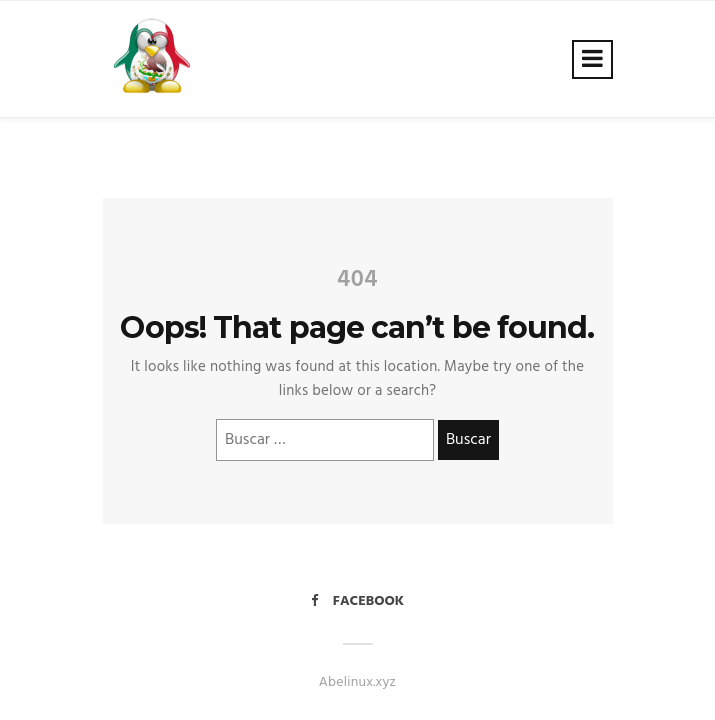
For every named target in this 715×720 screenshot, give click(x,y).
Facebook (357, 601)
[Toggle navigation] (592, 59)
